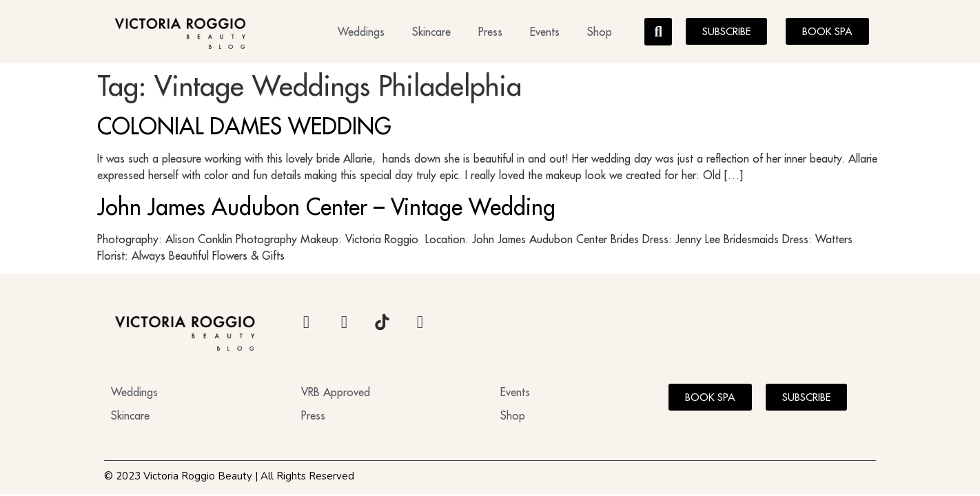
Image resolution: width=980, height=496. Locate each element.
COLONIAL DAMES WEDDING (244, 126)
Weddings (361, 32)
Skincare (431, 32)
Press (490, 32)
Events (545, 32)
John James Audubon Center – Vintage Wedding (326, 207)
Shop (600, 32)
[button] (658, 32)
